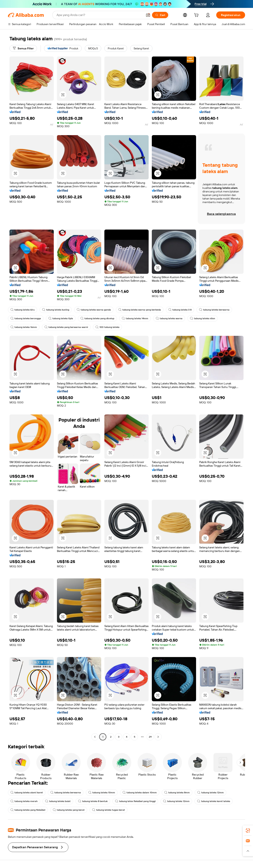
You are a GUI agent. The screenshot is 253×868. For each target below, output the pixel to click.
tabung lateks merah (24, 801)
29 (150, 737)
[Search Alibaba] (100, 15)
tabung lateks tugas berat (109, 810)
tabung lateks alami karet (27, 793)
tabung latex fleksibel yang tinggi (135, 801)
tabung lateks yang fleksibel (28, 810)
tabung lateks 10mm (102, 793)
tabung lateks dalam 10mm (140, 793)
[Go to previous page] (95, 737)
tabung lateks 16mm (24, 327)
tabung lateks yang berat (69, 810)
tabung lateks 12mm (211, 793)
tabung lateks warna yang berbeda (140, 310)
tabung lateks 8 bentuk (93, 801)
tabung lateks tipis (61, 318)
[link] (248, 830)
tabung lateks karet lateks (214, 801)
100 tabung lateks (107, 327)
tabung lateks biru (23, 310)
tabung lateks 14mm (135, 318)
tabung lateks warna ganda (94, 310)
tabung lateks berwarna (214, 310)
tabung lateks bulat (58, 801)
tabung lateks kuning (56, 310)
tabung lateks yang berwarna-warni (66, 327)
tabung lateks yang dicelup (97, 318)
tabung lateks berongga (26, 318)
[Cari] (160, 15)
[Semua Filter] (23, 48)
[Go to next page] (158, 737)
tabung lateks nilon (202, 318)
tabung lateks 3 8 (180, 310)
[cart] (197, 16)
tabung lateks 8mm (177, 793)
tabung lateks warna (169, 318)
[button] (148, 15)
